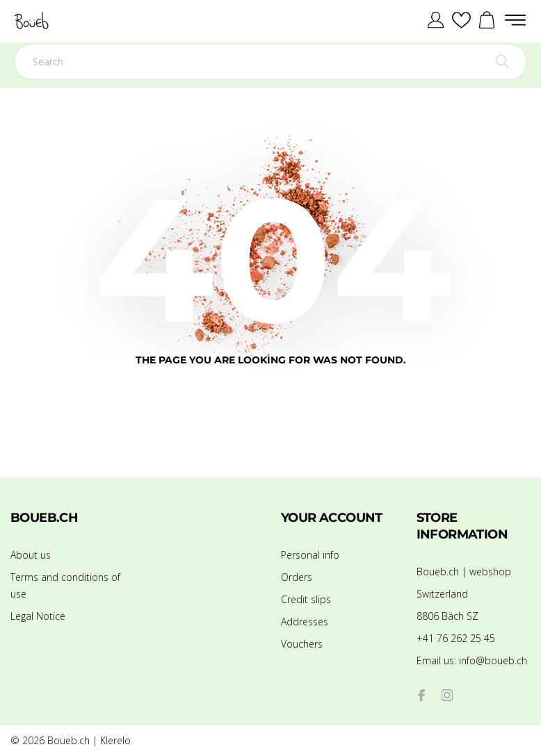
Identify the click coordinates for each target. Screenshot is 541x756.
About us (31, 555)
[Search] (270, 62)
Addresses (305, 622)
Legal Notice (38, 616)
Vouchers (302, 644)
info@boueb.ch (472, 660)
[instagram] (447, 695)
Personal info (310, 555)
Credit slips (306, 599)
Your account (332, 518)
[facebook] (422, 695)
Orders (297, 577)
